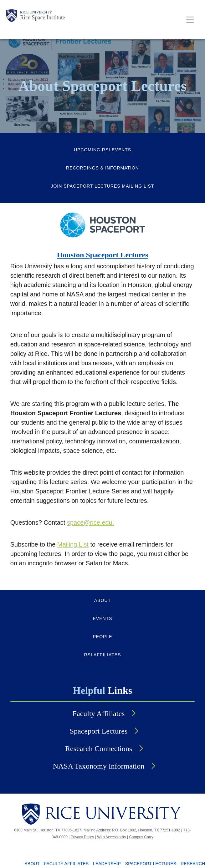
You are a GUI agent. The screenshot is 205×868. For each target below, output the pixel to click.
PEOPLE (102, 637)
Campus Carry (141, 837)
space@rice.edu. (90, 522)
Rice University (36, 12)
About (32, 864)
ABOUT (102, 600)
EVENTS (102, 618)
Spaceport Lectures (99, 731)
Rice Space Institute (43, 18)
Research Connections (99, 749)
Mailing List (73, 544)
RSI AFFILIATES (103, 655)
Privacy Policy (82, 837)
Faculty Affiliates (99, 714)
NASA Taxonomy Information (99, 766)
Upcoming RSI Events (102, 150)
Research (193, 864)
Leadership (107, 864)
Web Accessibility (111, 837)
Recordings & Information (102, 168)
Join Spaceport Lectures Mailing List (102, 186)
